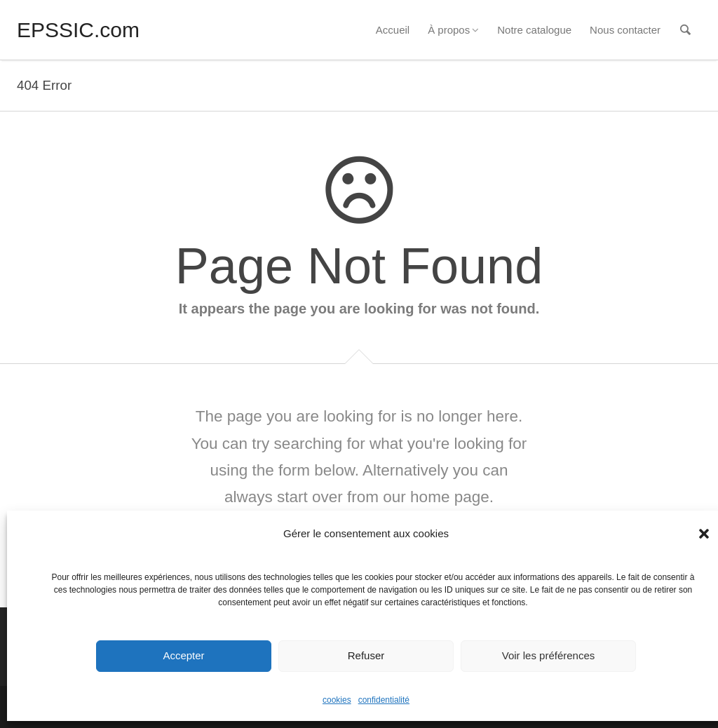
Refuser (366, 655)
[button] (704, 534)
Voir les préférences (549, 655)
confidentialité (384, 700)
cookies (337, 700)
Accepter (183, 655)
